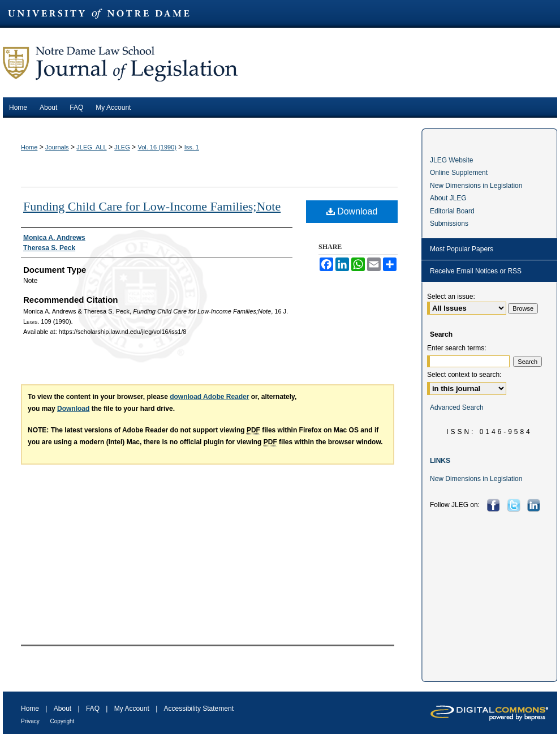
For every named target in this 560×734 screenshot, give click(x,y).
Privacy (31, 721)
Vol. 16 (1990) (157, 147)
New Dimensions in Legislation (476, 186)
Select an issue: (451, 297)
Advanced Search (457, 407)
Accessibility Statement (199, 709)
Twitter (515, 505)
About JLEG (448, 198)
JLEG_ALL (91, 147)
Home (29, 147)
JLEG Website (451, 160)
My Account (133, 709)
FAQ (94, 709)
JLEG (122, 147)
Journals (57, 147)
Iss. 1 (192, 147)
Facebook (495, 505)
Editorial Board (452, 211)
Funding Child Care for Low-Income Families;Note (152, 206)
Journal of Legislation (280, 63)
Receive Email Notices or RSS (476, 271)
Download (352, 211)
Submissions (449, 224)
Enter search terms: (457, 348)
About (64, 709)
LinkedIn (535, 505)
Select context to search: (464, 375)
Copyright (63, 721)
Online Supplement (459, 173)
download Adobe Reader (209, 397)
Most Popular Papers (462, 249)
